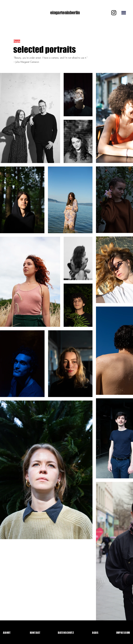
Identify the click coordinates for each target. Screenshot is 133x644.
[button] (124, 13)
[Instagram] (114, 13)
